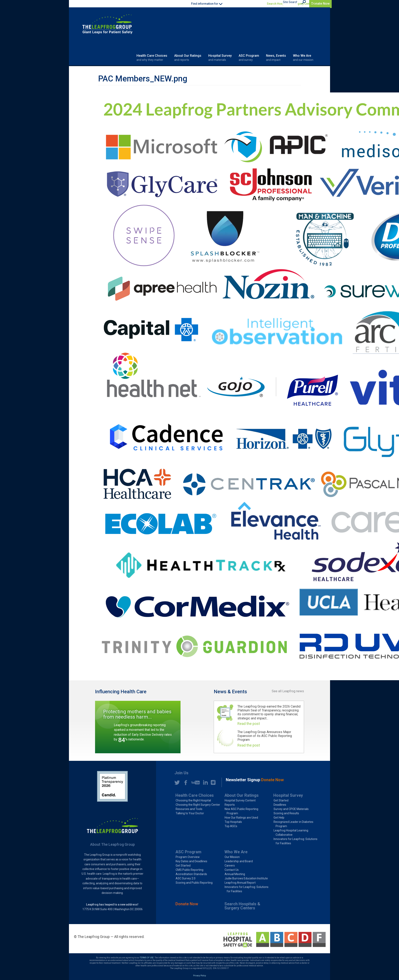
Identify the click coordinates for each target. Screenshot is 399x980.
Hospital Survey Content (240, 800)
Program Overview (188, 857)
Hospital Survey (220, 58)
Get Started (281, 800)
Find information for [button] (207, 4)
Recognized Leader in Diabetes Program (293, 824)
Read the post (249, 724)
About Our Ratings (188, 58)
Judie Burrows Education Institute (246, 878)
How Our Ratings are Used (241, 818)
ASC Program (249, 58)
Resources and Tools (189, 809)
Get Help (279, 818)
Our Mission (232, 857)
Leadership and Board (239, 861)
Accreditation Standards (191, 874)
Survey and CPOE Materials (291, 809)
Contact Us (232, 870)
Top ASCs (231, 826)
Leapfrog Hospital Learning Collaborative (291, 833)
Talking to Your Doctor (190, 813)
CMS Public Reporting (190, 870)
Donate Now (320, 4)
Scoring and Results (286, 813)
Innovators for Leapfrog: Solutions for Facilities (295, 841)
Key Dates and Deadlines (191, 861)
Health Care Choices (152, 58)
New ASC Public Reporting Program (241, 811)
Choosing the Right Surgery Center (198, 805)
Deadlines (280, 805)
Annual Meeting (235, 874)
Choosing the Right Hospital (193, 800)
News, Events (276, 58)
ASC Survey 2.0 (186, 878)
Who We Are (303, 58)
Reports (230, 805)
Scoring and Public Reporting (194, 883)
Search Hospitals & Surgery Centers (291, 4)
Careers (230, 866)
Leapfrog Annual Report (240, 883)
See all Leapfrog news (288, 691)
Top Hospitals (233, 822)
